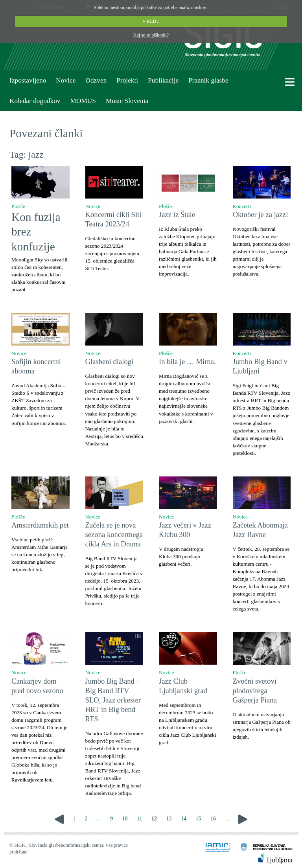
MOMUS (83, 101)
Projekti (127, 80)
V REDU (151, 21)
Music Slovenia (127, 101)
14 (184, 819)
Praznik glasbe (208, 80)
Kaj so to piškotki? (151, 35)
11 (139, 819)
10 (125, 819)
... (99, 819)
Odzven (96, 80)
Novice (66, 80)
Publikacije (163, 80)
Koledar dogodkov (35, 101)
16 (213, 819)
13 (169, 819)
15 (198, 819)
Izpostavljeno (28, 80)
